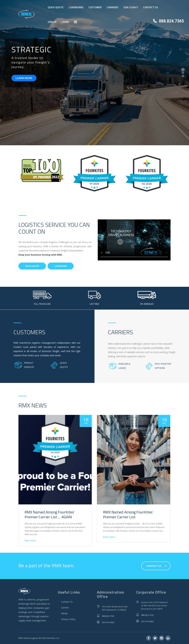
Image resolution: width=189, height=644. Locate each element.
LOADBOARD (76, 7)
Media (64, 613)
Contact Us (67, 602)
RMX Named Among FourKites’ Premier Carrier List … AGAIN (50, 514)
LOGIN (65, 22)
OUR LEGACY (131, 7)
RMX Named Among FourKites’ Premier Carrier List (128, 514)
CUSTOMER (95, 7)
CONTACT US (150, 7)
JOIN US (52, 22)
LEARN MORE (24, 78)
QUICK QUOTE (56, 7)
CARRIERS (113, 7)
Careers (65, 608)
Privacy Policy (68, 619)
